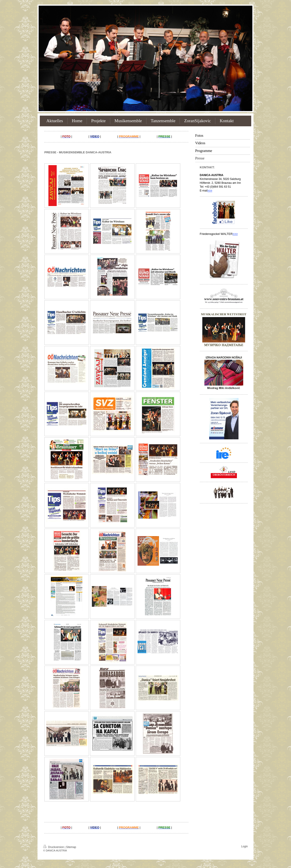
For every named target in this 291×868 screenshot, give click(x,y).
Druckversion (54, 847)
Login (245, 846)
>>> (210, 191)
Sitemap (71, 847)
